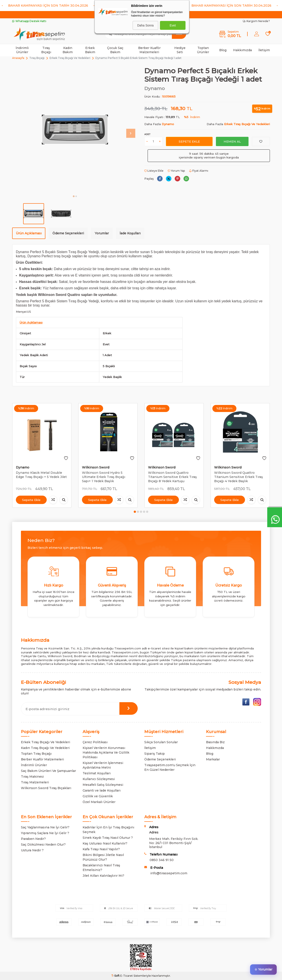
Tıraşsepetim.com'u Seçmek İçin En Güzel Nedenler (170, 767)
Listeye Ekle (154, 171)
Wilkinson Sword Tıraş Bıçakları (46, 788)
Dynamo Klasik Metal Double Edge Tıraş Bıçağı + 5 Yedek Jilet (41, 475)
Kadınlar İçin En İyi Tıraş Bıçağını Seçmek (108, 830)
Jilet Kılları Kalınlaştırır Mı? (103, 876)
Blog (223, 50)
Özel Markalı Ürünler (99, 802)
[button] (74, 196)
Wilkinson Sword (96, 467)
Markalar (213, 759)
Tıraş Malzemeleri (35, 782)
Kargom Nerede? (256, 21)
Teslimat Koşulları (97, 773)
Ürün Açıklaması (29, 233)
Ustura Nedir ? (32, 850)
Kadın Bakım (68, 50)
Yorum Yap (176, 171)
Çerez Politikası (95, 742)
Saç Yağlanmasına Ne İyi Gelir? (45, 827)
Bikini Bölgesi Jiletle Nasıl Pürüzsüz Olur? (103, 857)
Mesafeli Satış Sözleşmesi (103, 785)
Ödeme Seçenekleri (68, 233)
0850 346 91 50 (162, 860)
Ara (179, 34)
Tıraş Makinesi (32, 777)
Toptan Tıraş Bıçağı (36, 754)
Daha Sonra (146, 25)
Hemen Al (232, 141)
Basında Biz (215, 742)
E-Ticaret (127, 976)
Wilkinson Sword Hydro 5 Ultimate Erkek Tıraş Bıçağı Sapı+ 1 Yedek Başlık (104, 477)
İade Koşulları (130, 233)
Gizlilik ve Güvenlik (98, 796)
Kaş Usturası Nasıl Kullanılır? (105, 843)
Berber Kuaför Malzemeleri (149, 50)
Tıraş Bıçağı (46, 50)
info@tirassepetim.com (169, 873)
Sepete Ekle (189, 141)
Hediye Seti (180, 50)
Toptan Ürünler (203, 50)
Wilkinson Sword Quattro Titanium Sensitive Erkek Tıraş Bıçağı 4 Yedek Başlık (238, 477)
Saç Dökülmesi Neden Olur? (43, 845)
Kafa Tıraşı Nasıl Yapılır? (101, 849)
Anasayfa (18, 58)
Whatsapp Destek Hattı (29, 21)
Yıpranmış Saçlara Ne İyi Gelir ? (45, 833)
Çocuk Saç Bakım (115, 50)
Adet (147, 134)
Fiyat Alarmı (199, 171)
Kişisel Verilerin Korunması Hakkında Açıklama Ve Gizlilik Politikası (106, 752)
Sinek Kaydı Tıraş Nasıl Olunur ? (108, 838)
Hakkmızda (215, 748)
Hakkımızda (242, 50)
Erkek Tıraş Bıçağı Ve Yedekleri (70, 58)
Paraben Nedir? (33, 839)
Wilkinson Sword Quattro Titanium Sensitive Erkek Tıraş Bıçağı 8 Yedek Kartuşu (172, 477)
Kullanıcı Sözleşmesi (99, 779)
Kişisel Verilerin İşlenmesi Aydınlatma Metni (103, 765)
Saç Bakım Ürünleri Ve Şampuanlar (48, 771)
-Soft (116, 976)
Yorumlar (102, 233)
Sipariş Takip (155, 754)
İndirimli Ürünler (22, 50)
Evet (173, 25)
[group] (75, 130)
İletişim (264, 50)
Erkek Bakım (90, 50)
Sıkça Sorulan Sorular (161, 742)
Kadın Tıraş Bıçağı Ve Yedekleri (45, 748)
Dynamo (155, 88)
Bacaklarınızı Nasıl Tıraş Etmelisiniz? (101, 868)
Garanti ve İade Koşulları (102, 790)
